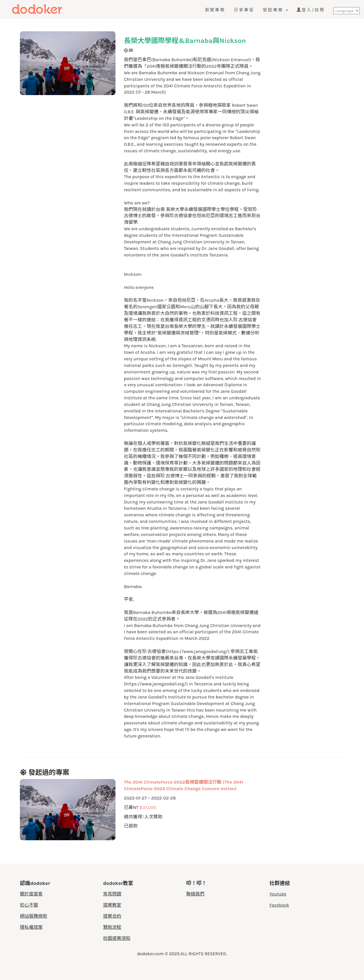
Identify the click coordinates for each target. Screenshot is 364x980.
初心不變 (29, 905)
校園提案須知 (117, 938)
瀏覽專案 (215, 10)
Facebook (279, 905)
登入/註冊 (311, 10)
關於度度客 (31, 894)
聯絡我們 (195, 894)
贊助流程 (112, 927)
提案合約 (112, 916)
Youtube (278, 894)
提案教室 (112, 905)
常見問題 (112, 894)
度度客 (45, 9)
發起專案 (275, 10)
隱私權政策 (31, 927)
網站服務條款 (34, 916)
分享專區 (244, 10)
